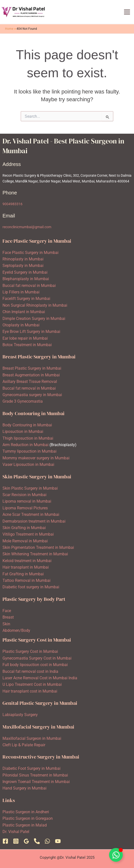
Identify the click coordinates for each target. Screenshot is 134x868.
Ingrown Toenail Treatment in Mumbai (36, 782)
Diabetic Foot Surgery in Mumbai (31, 768)
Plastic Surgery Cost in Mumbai (30, 651)
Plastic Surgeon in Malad (25, 825)
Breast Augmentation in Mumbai (31, 375)
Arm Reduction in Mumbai (25, 445)
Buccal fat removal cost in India (30, 671)
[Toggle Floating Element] (116, 855)
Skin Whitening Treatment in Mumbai (35, 554)
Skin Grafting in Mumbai (24, 528)
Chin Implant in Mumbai (24, 312)
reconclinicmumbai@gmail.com (27, 227)
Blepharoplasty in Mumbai (26, 279)
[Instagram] (16, 841)
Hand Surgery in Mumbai (24, 788)
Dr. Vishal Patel (16, 832)
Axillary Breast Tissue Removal (30, 382)
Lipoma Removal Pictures (25, 508)
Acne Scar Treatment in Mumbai (31, 514)
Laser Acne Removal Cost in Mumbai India (40, 678)
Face (7, 611)
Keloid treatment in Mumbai (27, 561)
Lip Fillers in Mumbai (21, 292)
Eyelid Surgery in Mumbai (25, 272)
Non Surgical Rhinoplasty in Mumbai (35, 305)
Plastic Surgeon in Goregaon (28, 818)
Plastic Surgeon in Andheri (26, 812)
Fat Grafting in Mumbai (23, 574)
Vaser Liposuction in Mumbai (28, 464)
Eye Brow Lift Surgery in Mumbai (31, 332)
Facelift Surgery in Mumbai (26, 299)
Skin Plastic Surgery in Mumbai (30, 488)
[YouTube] (58, 841)
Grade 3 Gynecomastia (23, 401)
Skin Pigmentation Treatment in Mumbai (38, 547)
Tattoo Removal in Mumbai (26, 580)
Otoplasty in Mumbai (21, 325)
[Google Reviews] (26, 841)
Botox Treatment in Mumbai (27, 345)
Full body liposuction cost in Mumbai (35, 665)
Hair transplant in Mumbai (26, 567)
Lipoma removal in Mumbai (27, 501)
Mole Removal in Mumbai (25, 541)
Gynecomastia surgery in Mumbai (32, 395)
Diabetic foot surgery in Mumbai (31, 587)
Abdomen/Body (16, 630)
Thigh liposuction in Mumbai (28, 438)
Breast (8, 617)
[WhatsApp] (47, 841)
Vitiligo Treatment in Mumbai (28, 534)
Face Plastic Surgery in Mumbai (30, 253)
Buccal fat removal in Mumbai (29, 286)
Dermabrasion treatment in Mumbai (34, 521)
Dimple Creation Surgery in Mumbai (34, 319)
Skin (6, 624)
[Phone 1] (37, 841)
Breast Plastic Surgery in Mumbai (32, 368)
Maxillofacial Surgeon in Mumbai (32, 738)
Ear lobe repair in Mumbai (25, 338)
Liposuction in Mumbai (23, 432)
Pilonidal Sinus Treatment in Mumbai (35, 775)
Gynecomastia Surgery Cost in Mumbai (37, 658)
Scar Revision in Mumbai (24, 495)
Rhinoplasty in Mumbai (23, 259)
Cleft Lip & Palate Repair (24, 745)
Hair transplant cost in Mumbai (30, 691)
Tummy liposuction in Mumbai (29, 451)
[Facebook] (5, 841)
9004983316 (12, 204)
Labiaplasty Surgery (20, 715)
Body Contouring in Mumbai (27, 425)
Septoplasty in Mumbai (23, 266)
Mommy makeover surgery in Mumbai (36, 458)
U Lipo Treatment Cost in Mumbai (32, 684)
